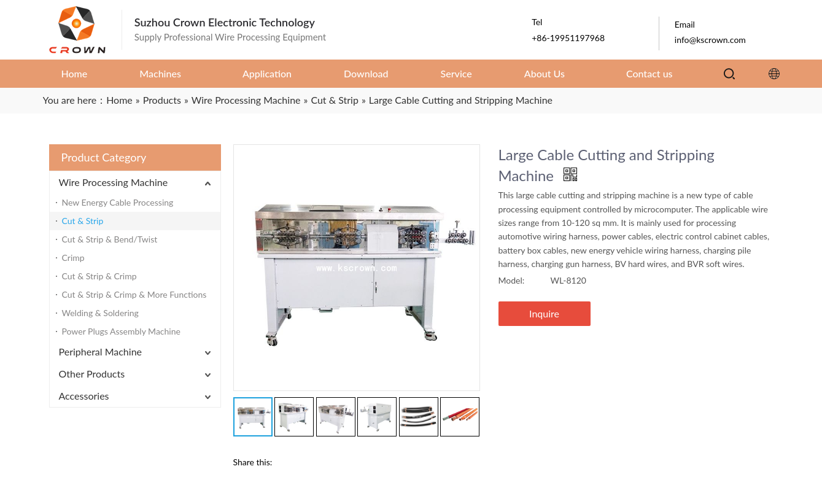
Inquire (544, 313)
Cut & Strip (83, 221)
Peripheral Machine (101, 351)
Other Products (92, 374)
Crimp (73, 258)
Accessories (84, 396)
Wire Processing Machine (114, 182)
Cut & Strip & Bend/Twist (110, 239)
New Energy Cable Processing (118, 202)
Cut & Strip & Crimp (99, 276)
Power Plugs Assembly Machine (121, 331)
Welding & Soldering (100, 313)
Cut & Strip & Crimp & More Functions (134, 294)
